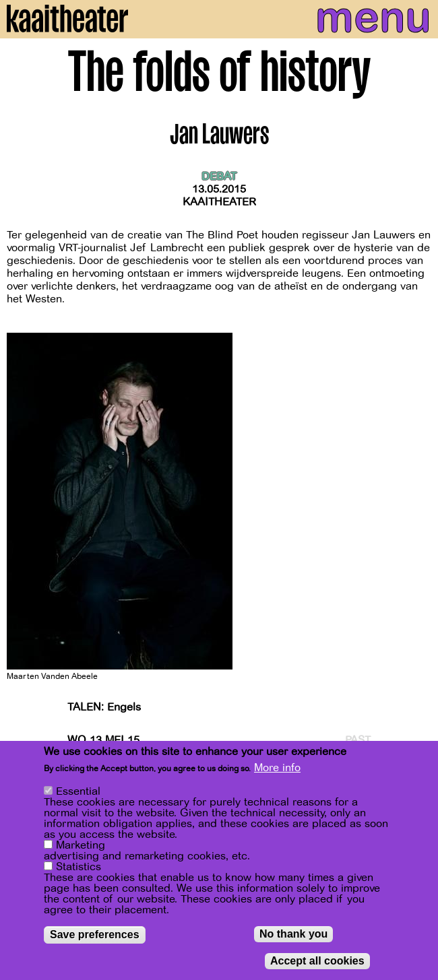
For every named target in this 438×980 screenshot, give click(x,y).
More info (277, 769)
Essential (78, 792)
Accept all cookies (317, 961)
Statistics (79, 868)
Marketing (81, 846)
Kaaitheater (219, 202)
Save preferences (95, 935)
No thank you (293, 935)
